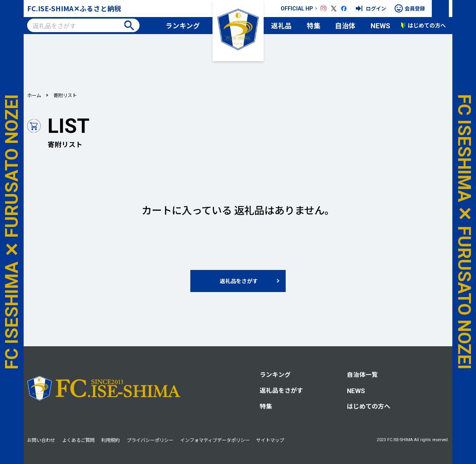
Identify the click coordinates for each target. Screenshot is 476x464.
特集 (314, 25)
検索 (129, 25)
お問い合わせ (41, 440)
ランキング (183, 25)
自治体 (345, 25)
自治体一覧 (362, 374)
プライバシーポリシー (150, 440)
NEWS (380, 26)
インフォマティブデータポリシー (215, 440)
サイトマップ (270, 440)
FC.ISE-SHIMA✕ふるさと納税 (74, 8)
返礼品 (281, 25)
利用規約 (110, 440)
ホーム (34, 95)
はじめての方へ (369, 406)
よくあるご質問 (78, 440)
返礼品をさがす (281, 390)
